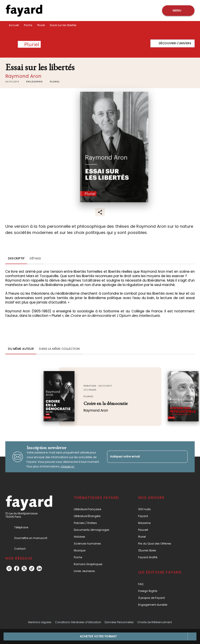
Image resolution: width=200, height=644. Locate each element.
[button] (173, 43)
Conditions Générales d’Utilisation (78, 622)
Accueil (14, 25)
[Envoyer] (182, 457)
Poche (28, 25)
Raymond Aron (23, 76)
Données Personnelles (119, 622)
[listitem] (9, 568)
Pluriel (41, 25)
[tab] (16, 259)
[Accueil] (24, 11)
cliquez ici (68, 466)
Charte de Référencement (155, 622)
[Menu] (178, 11)
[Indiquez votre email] (142, 457)
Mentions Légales (40, 622)
